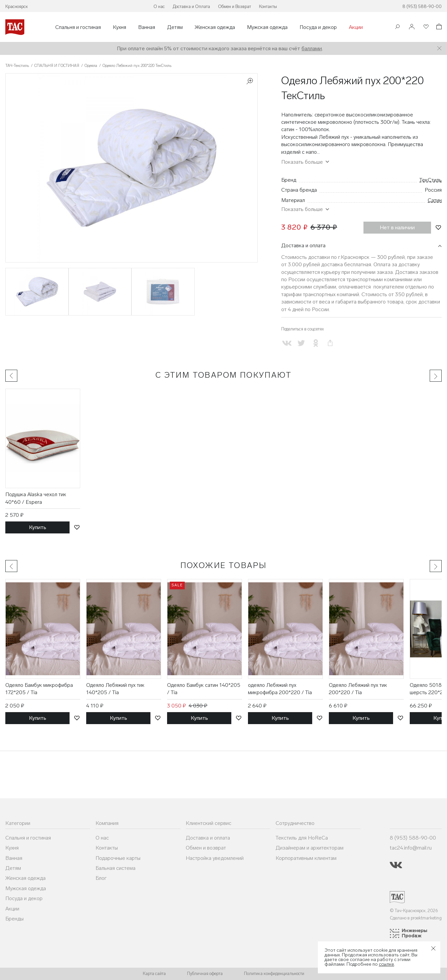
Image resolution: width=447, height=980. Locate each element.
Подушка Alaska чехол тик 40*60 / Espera (36, 498)
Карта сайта (154, 974)
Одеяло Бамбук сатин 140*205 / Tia (204, 689)
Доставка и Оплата (191, 6)
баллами (312, 48)
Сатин (435, 200)
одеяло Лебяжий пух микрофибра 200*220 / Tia (280, 689)
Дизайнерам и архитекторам (310, 848)
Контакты (268, 6)
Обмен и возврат (206, 848)
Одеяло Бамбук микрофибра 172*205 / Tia (39, 689)
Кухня (119, 27)
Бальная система (115, 868)
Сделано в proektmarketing (416, 918)
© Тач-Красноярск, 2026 (414, 911)
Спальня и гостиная (78, 27)
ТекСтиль (431, 180)
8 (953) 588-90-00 (422, 6)
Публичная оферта (205, 974)
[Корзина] (438, 27)
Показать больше (302, 162)
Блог (101, 878)
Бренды (14, 919)
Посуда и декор (318, 27)
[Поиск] (397, 27)
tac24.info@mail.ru (411, 848)
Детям (175, 27)
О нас (159, 6)
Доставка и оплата (303, 245)
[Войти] (412, 27)
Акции (356, 27)
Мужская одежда (267, 27)
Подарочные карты (118, 858)
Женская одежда (215, 27)
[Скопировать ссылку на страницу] (330, 343)
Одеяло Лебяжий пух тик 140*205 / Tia (115, 689)
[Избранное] (425, 27)
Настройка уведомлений (215, 858)
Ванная (147, 27)
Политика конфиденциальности (274, 974)
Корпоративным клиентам (306, 858)
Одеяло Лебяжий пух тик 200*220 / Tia (358, 689)
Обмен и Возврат (234, 6)
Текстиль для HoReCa (302, 838)
